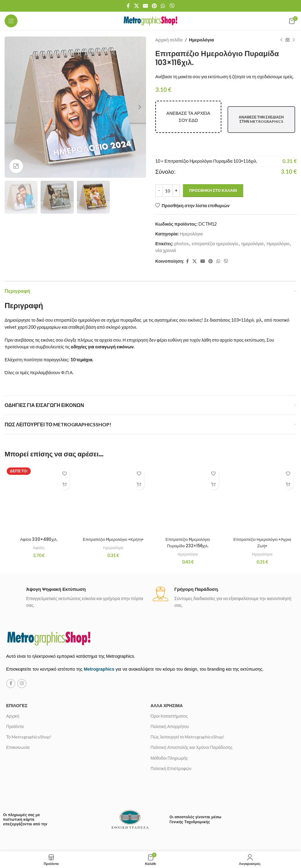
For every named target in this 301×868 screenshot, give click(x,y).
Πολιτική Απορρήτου (170, 689)
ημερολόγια (252, 244)
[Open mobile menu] (11, 21)
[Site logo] (150, 20)
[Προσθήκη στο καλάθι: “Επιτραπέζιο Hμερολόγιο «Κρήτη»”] (139, 484)
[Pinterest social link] (154, 6)
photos (182, 244)
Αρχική (13, 678)
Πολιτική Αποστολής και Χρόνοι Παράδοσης (192, 710)
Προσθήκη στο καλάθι (213, 190)
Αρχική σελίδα (169, 40)
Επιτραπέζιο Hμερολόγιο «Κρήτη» (113, 499)
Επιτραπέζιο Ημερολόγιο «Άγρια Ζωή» (262, 493)
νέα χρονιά (166, 250)
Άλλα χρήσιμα (167, 668)
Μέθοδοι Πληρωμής (169, 721)
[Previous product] (281, 40)
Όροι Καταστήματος (169, 678)
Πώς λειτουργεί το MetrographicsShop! (188, 700)
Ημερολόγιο (278, 244)
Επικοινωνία (18, 710)
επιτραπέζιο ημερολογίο (215, 244)
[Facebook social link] (128, 6)
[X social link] (136, 6)
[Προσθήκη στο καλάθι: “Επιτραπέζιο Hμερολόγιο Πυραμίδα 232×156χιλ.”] (214, 484)
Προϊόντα (15, 689)
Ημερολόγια (201, 40)
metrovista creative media (172, 838)
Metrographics (99, 632)
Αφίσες (39, 492)
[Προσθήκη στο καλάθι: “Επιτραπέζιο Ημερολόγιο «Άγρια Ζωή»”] (288, 484)
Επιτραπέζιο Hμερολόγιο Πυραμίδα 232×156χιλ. (188, 505)
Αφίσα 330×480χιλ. (39, 483)
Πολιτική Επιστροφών (171, 731)
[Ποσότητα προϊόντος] (168, 191)
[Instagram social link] (22, 646)
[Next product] (293, 40)
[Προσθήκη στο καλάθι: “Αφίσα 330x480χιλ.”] (64, 484)
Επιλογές (17, 668)
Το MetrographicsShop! (29, 700)
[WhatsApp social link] (163, 6)
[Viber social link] (172, 6)
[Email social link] (145, 6)
